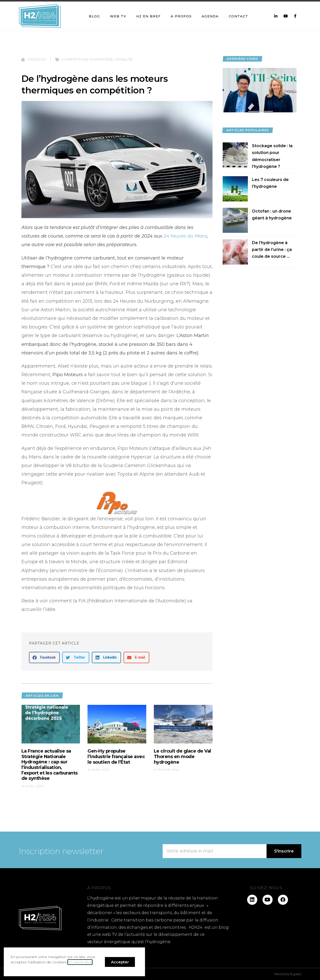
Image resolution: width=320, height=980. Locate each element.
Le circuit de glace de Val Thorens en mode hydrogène (182, 756)
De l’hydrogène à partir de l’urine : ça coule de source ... (272, 250)
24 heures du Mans (185, 236)
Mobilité (124, 59)
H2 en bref (148, 16)
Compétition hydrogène (88, 59)
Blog (94, 16)
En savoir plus (80, 962)
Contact (238, 16)
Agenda (210, 16)
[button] (45, 657)
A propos (181, 16)
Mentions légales (288, 974)
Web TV (118, 16)
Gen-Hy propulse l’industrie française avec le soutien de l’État (116, 756)
